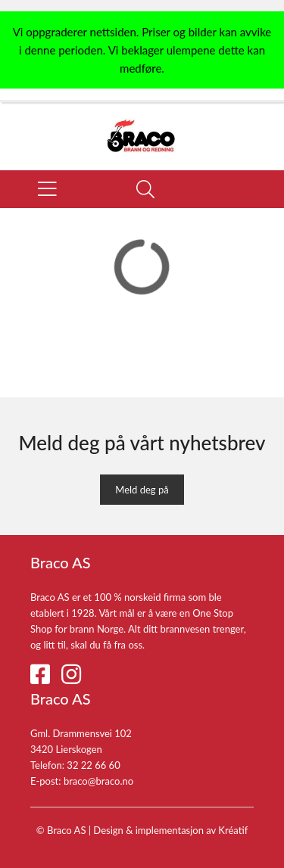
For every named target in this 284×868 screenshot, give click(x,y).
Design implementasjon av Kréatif (170, 830)
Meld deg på (142, 490)
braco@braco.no (98, 781)
